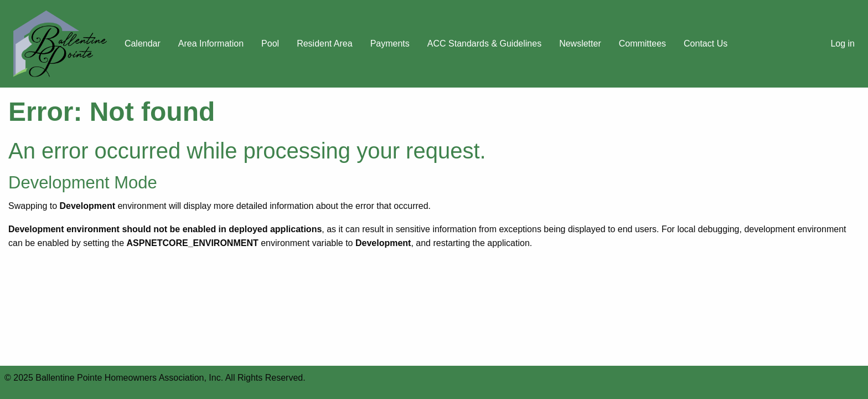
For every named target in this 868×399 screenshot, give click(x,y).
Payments (390, 44)
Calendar (143, 44)
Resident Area (325, 44)
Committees (642, 44)
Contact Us (706, 44)
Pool (270, 44)
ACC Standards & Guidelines (484, 44)
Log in (843, 44)
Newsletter (580, 44)
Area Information (211, 44)
